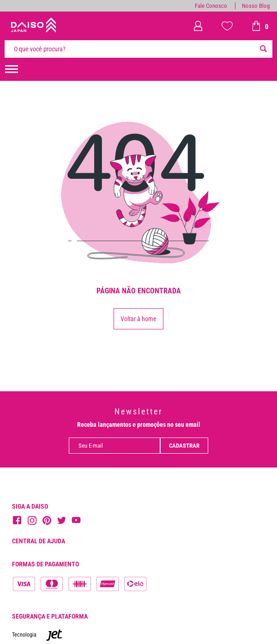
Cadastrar (184, 446)
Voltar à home (138, 319)
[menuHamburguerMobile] (12, 69)
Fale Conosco (211, 6)
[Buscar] (263, 49)
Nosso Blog (256, 6)
